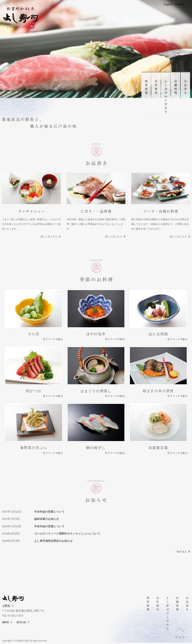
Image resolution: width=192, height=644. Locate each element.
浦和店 (7, 622)
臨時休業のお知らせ (47, 519)
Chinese (179, 4)
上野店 (8, 606)
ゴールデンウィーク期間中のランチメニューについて (67, 534)
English (168, 4)
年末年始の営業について (49, 512)
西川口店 (23, 622)
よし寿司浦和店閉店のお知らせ (53, 541)
